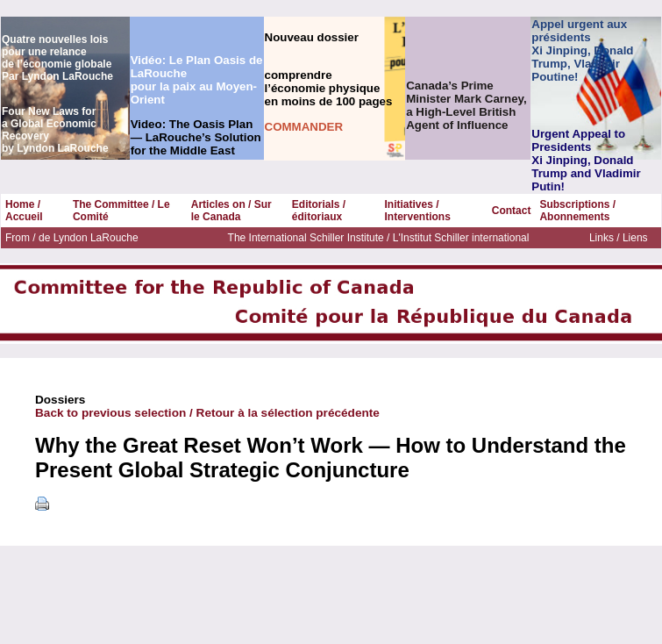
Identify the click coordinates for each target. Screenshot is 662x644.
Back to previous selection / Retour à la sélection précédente (207, 413)
